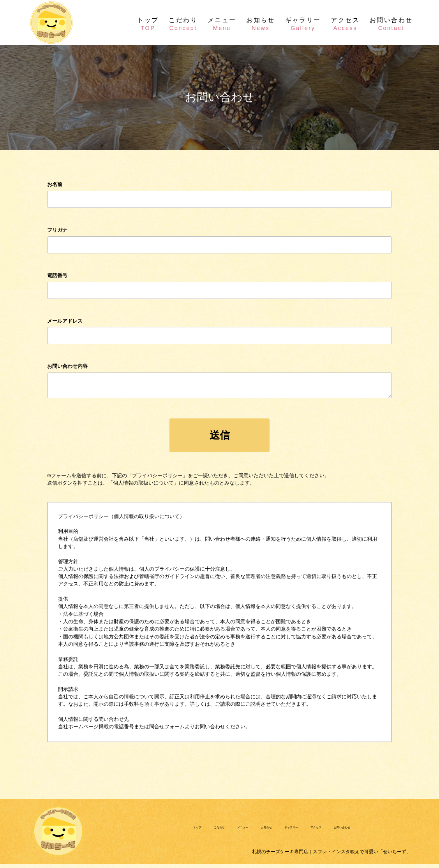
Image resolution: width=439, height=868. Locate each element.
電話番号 (57, 275)
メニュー (222, 23)
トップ (148, 23)
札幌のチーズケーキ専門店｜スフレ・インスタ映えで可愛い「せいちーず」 (287, 855)
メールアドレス (65, 321)
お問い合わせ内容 (67, 366)
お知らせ (261, 23)
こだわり (183, 23)
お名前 (55, 184)
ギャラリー (303, 23)
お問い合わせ (391, 23)
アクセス (345, 23)
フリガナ (57, 230)
